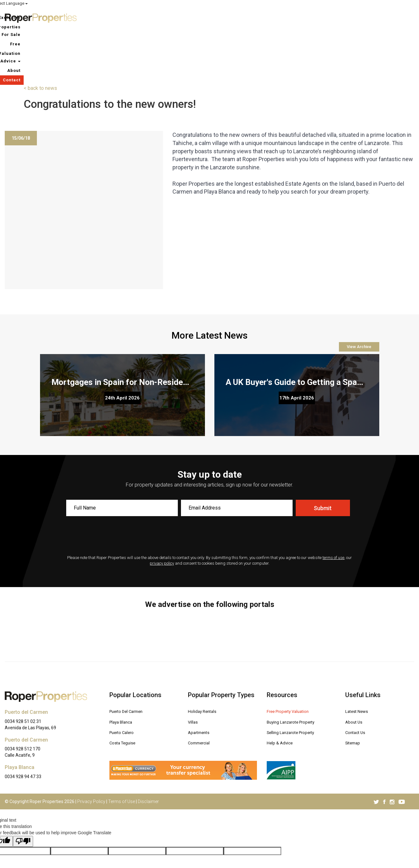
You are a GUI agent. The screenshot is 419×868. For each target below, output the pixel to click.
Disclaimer (148, 748)
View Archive (359, 293)
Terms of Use (122, 748)
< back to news (40, 35)
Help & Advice (282, 688)
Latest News (359, 658)
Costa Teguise (125, 688)
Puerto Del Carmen (130, 658)
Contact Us (357, 678)
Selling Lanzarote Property (296, 678)
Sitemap (354, 688)
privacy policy (162, 510)
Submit (323, 454)
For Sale (274, 17)
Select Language (397, 3)
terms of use (333, 504)
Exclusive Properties (230, 17)
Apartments (201, 678)
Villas (194, 668)
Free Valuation (310, 17)
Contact (401, 17)
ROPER (300, 4)
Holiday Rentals (205, 658)
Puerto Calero (125, 678)
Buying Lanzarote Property (296, 668)
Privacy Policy (91, 748)
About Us (355, 668)
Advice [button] (348, 17)
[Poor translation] (23, 788)
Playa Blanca (123, 668)
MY (354, 4)
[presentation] (209, 483)
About (375, 17)
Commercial (201, 688)
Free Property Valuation (293, 658)
